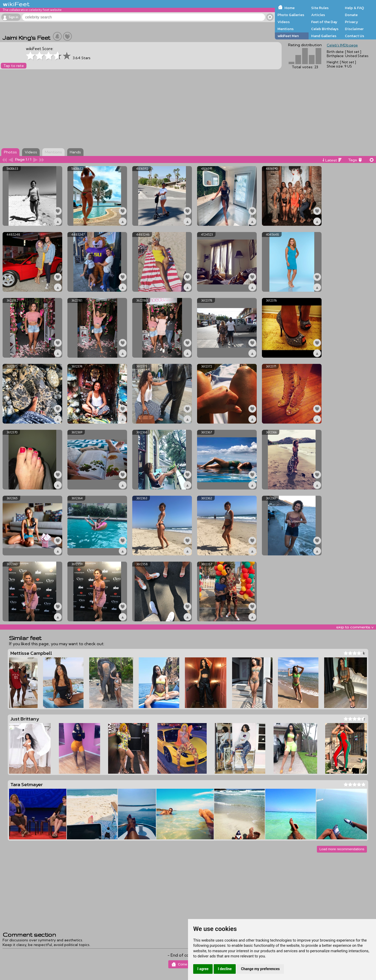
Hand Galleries (324, 36)
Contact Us (354, 36)
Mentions (286, 29)
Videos (284, 22)
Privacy (351, 22)
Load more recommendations (342, 849)
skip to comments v (355, 627)
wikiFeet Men (288, 36)
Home (290, 8)
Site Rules (320, 8)
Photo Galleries (291, 15)
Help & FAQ (354, 8)
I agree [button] (203, 969)
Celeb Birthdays (325, 29)
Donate (351, 15)
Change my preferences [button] (260, 969)
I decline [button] (225, 969)
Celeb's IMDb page (342, 45)
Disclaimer (354, 29)
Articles (318, 15)
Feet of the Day (324, 22)
